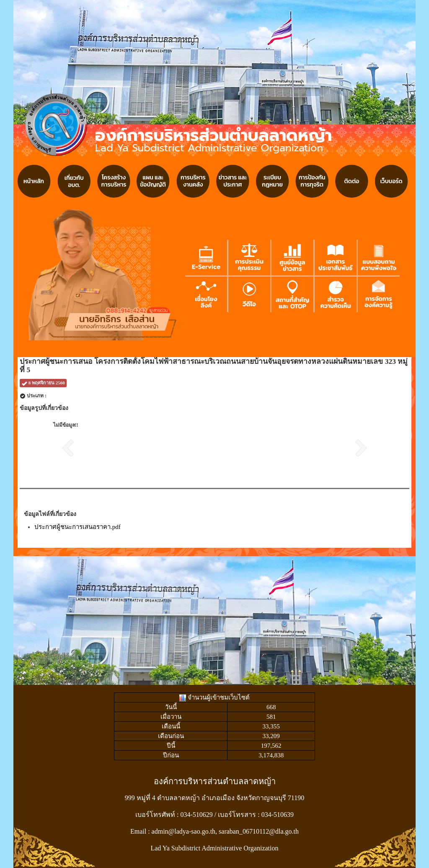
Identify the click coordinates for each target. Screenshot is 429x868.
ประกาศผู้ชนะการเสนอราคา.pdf (78, 527)
